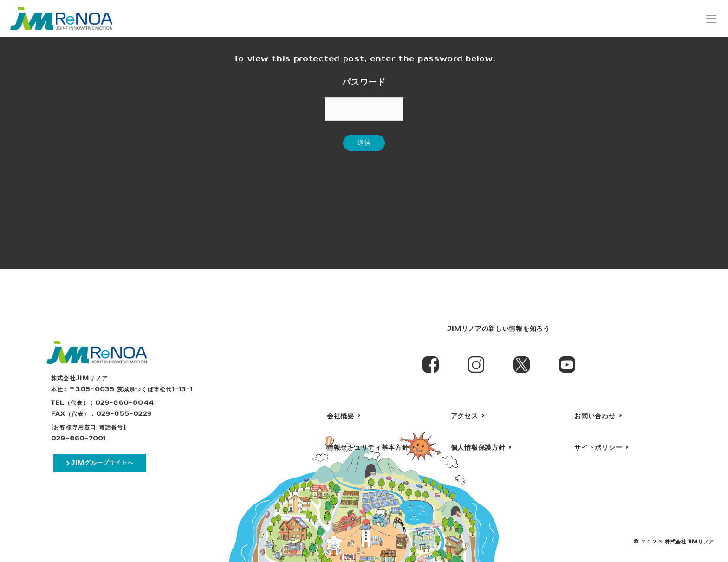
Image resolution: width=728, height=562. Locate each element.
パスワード (364, 82)
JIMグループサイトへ (102, 463)
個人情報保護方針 (478, 448)
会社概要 (341, 416)
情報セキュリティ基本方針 (368, 448)
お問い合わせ (595, 416)
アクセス (465, 416)
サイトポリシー (598, 448)
